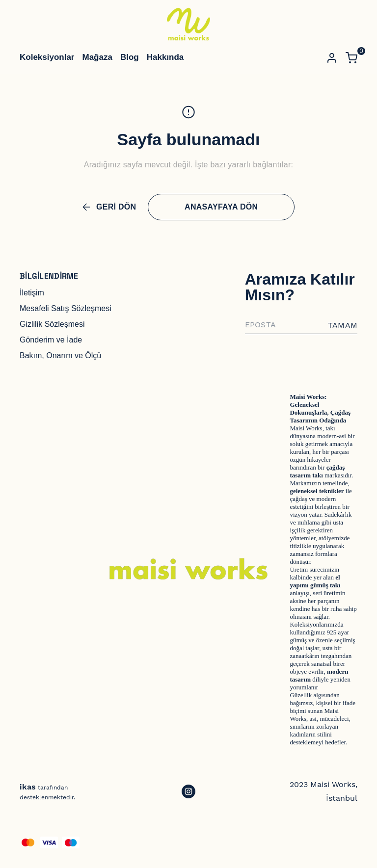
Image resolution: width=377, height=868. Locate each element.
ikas (28, 787)
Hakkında (165, 57)
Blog (130, 57)
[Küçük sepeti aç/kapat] (351, 58)
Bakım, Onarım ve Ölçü (60, 355)
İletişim (32, 293)
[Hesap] (332, 58)
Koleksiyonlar (47, 57)
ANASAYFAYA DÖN (221, 207)
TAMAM (343, 325)
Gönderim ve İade (51, 340)
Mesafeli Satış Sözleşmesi (66, 308)
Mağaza (97, 57)
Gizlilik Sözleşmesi (52, 324)
